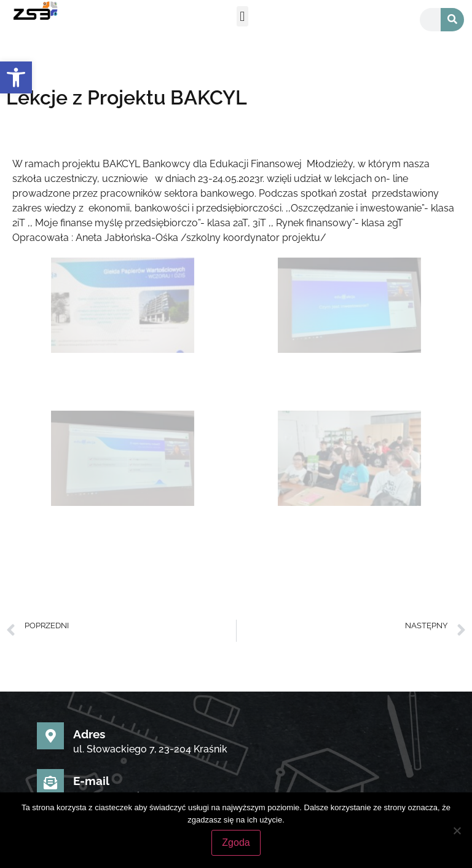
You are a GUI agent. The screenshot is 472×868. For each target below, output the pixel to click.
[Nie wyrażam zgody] (457, 831)
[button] (242, 16)
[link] (16, 77)
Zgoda (236, 842)
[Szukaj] (452, 20)
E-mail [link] (91, 781)
